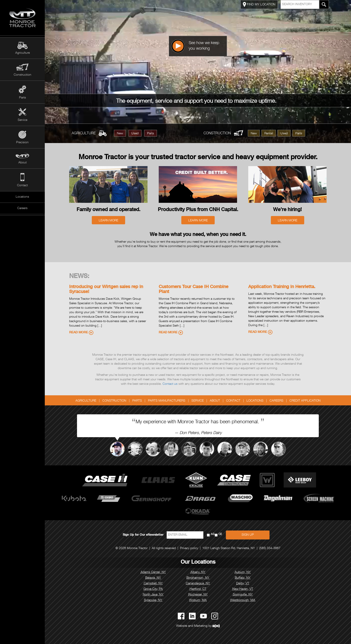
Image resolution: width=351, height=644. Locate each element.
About (22, 163)
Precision (22, 143)
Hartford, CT (198, 589)
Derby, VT (243, 584)
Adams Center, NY (153, 572)
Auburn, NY (243, 572)
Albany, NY (198, 572)
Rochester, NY (198, 595)
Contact (22, 186)
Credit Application (305, 401)
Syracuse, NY (153, 600)
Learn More (108, 221)
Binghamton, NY (198, 578)
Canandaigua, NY (198, 584)
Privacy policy (189, 548)
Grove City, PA (153, 589)
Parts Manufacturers (167, 401)
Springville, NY (243, 595)
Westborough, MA (243, 600)
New (120, 134)
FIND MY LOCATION (259, 4)
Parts (22, 98)
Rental (269, 134)
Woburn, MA (198, 600)
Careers (22, 208)
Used (135, 134)
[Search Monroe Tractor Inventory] (324, 4)
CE (220, 534)
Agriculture (22, 53)
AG (213, 534)
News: (79, 277)
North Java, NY (153, 595)
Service (22, 120)
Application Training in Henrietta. (282, 287)
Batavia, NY (153, 578)
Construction (22, 75)
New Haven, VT (243, 589)
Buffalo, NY (243, 578)
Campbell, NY (153, 584)
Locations (22, 197)
